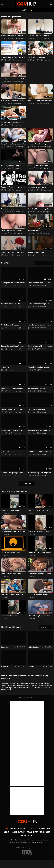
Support (22, 832)
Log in (14, 832)
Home (6, 829)
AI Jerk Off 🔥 (27, 10)
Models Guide (44, 829)
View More (46, 627)
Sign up (7, 832)
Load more (27, 484)
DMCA (36, 832)
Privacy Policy (27, 836)
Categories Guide (30, 829)
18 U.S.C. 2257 (44, 832)
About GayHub (16, 829)
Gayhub (23, 848)
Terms (29, 832)
